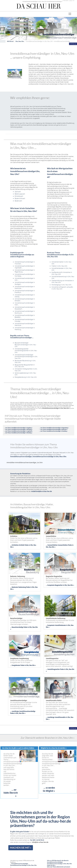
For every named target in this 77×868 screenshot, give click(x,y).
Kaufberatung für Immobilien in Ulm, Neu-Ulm (62, 273)
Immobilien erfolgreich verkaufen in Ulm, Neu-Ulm (62, 288)
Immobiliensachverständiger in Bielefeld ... (25, 316)
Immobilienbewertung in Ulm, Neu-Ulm (63, 277)
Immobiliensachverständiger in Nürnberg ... (25, 275)
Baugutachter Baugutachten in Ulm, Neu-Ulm (25, 366)
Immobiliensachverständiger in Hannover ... (25, 324)
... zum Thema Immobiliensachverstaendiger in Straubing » (53, 431)
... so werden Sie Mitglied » (49, 789)
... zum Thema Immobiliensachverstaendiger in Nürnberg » (18, 433)
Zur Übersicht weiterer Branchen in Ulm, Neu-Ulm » (48, 738)
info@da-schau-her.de (40, 842)
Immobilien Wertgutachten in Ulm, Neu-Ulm (26, 370)
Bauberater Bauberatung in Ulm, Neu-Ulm (25, 361)
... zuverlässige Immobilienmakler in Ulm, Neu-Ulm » (60, 718)
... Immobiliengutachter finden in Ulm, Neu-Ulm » (60, 670)
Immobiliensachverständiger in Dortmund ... (25, 312)
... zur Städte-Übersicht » (11, 793)
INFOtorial (10, 41)
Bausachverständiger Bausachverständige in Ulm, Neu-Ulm (25, 345)
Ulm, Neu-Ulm (20, 41)
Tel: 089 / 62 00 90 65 (37, 840)
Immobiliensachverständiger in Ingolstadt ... (25, 267)
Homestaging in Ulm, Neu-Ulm (61, 285)
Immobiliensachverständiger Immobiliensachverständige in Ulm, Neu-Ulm (26, 356)
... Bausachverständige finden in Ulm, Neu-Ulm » (24, 628)
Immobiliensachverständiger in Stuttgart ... (25, 283)
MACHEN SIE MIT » (21, 848)
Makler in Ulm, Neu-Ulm (59, 266)
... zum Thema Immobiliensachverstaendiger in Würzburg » (18, 429)
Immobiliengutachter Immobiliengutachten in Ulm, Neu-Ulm (26, 351)
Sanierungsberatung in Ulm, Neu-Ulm (25, 374)
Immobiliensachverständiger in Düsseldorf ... (25, 308)
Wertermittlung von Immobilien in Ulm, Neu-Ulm (63, 281)
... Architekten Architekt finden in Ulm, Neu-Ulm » (23, 546)
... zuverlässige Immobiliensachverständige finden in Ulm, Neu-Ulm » (23, 712)
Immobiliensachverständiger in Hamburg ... (25, 329)
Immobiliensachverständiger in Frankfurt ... (25, 291)
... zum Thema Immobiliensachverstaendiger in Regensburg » (54, 428)
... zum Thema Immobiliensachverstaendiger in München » (53, 429)
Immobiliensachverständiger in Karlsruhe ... (25, 287)
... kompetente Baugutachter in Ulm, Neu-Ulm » (60, 585)
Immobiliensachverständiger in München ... (25, 263)
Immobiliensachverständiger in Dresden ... (25, 300)
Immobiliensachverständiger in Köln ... (25, 304)
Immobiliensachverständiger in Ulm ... (25, 279)
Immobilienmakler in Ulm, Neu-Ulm (62, 263)
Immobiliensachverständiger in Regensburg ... (25, 271)
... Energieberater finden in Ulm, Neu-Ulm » (23, 665)
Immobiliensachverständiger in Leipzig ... (25, 296)
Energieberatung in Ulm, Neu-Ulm (26, 377)
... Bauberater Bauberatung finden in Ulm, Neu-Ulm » (24, 588)
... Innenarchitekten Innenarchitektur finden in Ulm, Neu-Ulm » (60, 546)
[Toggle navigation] (70, 14)
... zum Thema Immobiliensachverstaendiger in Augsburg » (18, 428)
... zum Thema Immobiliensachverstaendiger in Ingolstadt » (18, 431)
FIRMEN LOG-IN (69, 1)
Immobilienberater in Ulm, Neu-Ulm (62, 269)
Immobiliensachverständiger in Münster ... (25, 320)
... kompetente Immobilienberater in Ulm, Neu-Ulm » (60, 626)
